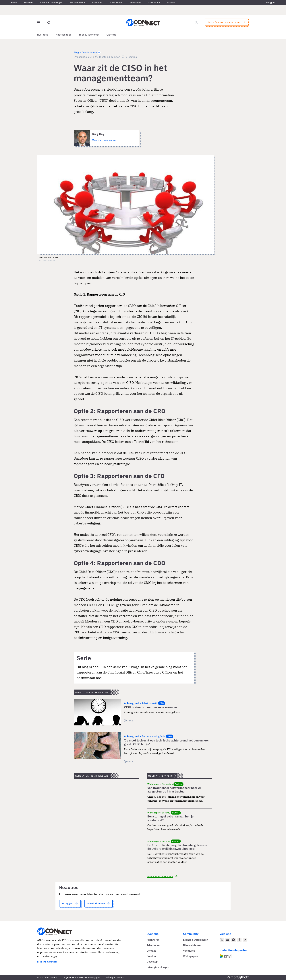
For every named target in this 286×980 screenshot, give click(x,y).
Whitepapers (116, 2)
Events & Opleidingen (51, 2)
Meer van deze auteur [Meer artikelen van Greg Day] (104, 140)
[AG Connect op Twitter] (222, 940)
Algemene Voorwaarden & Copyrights (82, 977)
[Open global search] (49, 23)
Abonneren (135, 2)
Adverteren (154, 2)
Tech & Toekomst (89, 35)
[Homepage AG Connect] (143, 23)
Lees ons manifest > (47, 962)
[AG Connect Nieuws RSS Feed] (245, 940)
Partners (171, 2)
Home (14, 2)
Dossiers (29, 2)
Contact (151, 951)
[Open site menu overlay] (39, 23)
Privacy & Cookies (115, 977)
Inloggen (271, 2)
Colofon (151, 956)
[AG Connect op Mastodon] (233, 940)
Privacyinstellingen (158, 967)
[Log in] (196, 23)
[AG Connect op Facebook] (239, 940)
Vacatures (97, 2)
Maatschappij (64, 35)
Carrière (111, 35)
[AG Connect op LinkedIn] (228, 940)
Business (43, 35)
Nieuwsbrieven (77, 2)
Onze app (152, 962)
